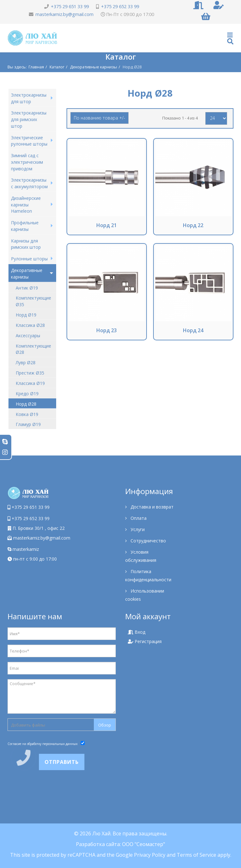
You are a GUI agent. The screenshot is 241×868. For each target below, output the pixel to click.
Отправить (62, 762)
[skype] (5, 442)
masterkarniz (23, 549)
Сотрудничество (148, 541)
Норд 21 (107, 225)
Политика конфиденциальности (148, 575)
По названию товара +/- (99, 118)
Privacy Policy (150, 855)
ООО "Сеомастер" (144, 844)
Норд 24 (193, 330)
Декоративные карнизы (94, 67)
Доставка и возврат (151, 507)
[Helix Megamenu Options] (230, 38)
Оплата (138, 518)
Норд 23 (107, 330)
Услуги (137, 529)
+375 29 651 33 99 (70, 6)
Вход (137, 632)
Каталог (57, 67)
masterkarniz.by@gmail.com (64, 14)
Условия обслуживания (141, 556)
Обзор (105, 725)
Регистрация (145, 641)
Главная (36, 67)
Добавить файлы (28, 725)
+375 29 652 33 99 (120, 6)
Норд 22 (193, 225)
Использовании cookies (145, 595)
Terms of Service (196, 855)
